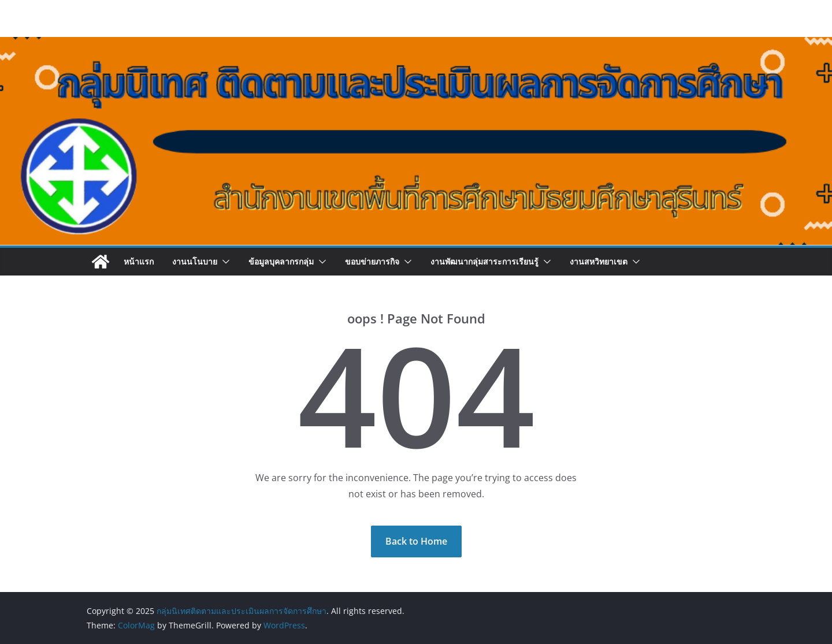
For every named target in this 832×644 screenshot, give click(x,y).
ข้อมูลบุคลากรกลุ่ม (281, 261)
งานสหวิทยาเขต (599, 261)
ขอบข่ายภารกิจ (372, 261)
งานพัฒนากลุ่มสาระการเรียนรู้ (484, 261)
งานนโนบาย (195, 261)
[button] (224, 262)
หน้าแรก (139, 261)
